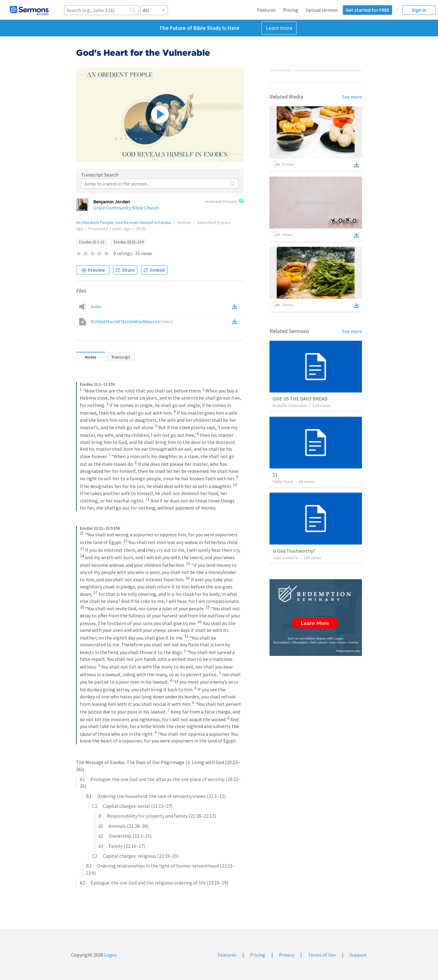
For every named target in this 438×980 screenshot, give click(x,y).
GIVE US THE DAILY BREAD (300, 399)
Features (266, 10)
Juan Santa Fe (285, 558)
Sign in (419, 10)
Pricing (291, 10)
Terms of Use (322, 955)
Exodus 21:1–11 (92, 242)
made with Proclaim (224, 202)
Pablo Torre (283, 482)
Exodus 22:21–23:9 (129, 242)
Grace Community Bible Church (126, 208)
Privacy (287, 955)
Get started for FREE (367, 10)
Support (358, 955)
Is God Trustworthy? (294, 551)
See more (352, 97)
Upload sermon (322, 10)
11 (275, 475)
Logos (110, 955)
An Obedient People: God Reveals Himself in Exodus (124, 222)
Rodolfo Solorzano (290, 405)
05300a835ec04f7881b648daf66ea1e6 (132, 322)
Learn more (279, 28)
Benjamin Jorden (112, 201)
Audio (96, 307)
